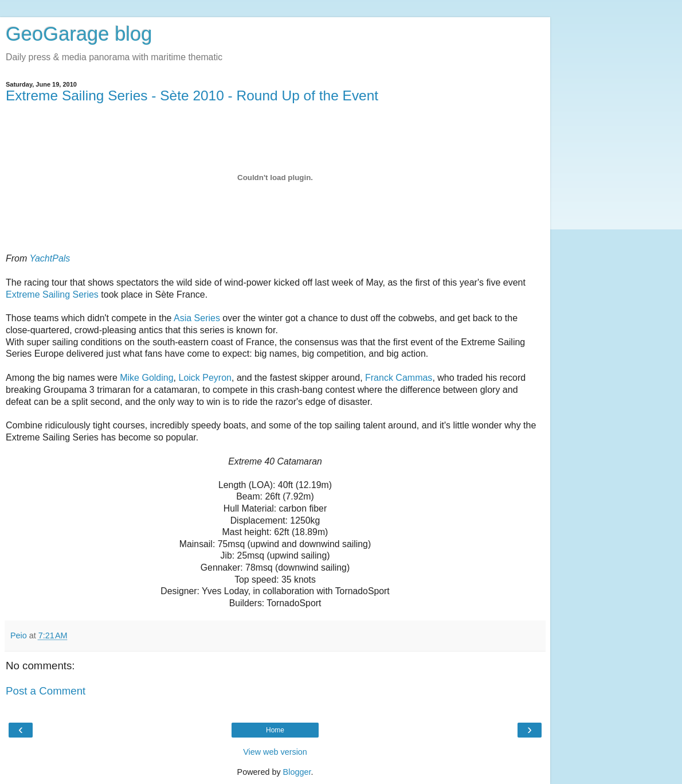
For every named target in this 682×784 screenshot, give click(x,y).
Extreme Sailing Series (52, 295)
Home (275, 730)
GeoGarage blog (79, 34)
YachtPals (50, 258)
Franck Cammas (399, 378)
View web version (275, 752)
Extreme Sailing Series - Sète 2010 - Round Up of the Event (192, 95)
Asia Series (197, 318)
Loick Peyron (205, 378)
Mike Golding (146, 378)
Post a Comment (46, 691)
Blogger (297, 772)
